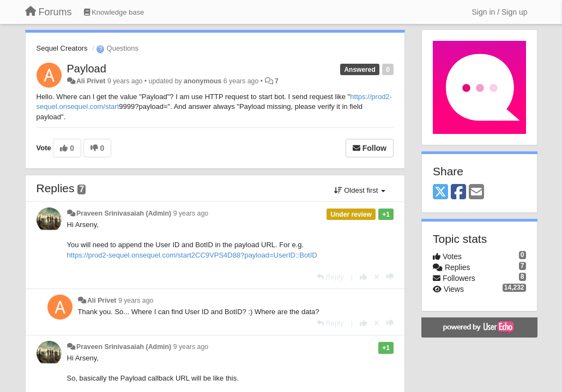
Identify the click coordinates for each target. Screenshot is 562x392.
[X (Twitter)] (440, 192)
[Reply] (330, 277)
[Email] (476, 192)
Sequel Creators (62, 48)
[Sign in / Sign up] (500, 12)
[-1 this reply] (390, 277)
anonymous (203, 81)
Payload (87, 69)
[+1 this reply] (363, 277)
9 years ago (191, 213)
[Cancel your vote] (377, 277)
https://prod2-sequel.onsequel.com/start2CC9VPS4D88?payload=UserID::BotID (192, 255)
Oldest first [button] (360, 190)
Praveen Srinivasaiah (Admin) (124, 213)
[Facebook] (458, 192)
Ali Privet (91, 81)
